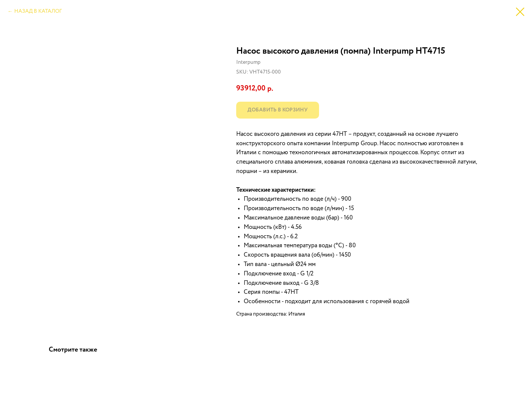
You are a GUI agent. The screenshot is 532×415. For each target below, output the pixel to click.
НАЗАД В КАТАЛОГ (38, 11)
